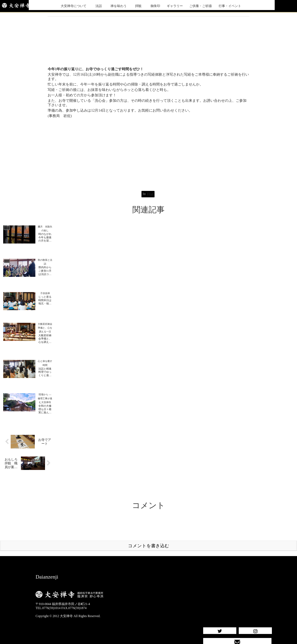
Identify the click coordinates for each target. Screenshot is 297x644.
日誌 (148, 194)
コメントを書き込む (149, 530)
